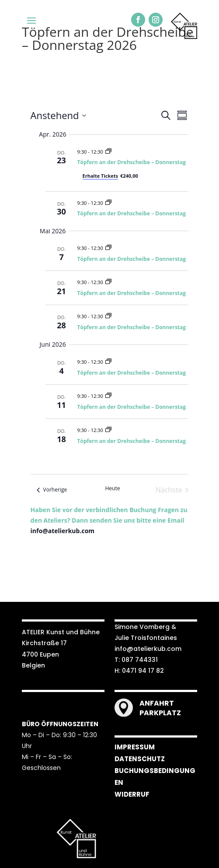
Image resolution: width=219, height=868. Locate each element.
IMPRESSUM (135, 747)
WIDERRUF (132, 794)
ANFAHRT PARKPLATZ (160, 708)
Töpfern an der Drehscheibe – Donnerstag (132, 162)
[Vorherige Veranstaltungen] (52, 490)
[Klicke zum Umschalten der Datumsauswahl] (59, 115)
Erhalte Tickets (100, 176)
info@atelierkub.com (63, 531)
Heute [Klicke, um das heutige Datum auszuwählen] (113, 488)
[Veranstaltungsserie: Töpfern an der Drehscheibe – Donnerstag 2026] (108, 152)
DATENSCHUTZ (140, 759)
